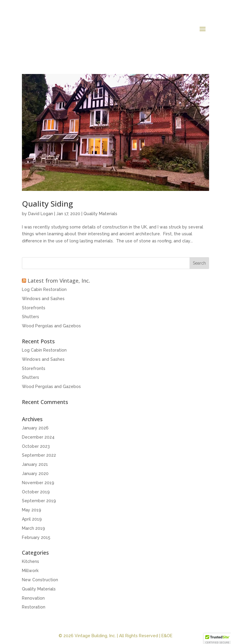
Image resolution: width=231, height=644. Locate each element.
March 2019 (33, 528)
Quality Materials (100, 214)
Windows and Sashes (43, 299)
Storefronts (34, 308)
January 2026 (35, 428)
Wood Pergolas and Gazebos (51, 326)
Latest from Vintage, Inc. (59, 281)
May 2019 (32, 510)
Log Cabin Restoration (44, 289)
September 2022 (39, 455)
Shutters (31, 317)
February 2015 (36, 537)
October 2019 (36, 492)
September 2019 (39, 501)
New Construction (40, 580)
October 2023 (36, 446)
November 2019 (38, 483)
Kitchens (31, 561)
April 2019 (32, 519)
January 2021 (35, 464)
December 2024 (38, 437)
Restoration (34, 607)
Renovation (33, 598)
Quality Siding (47, 204)
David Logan (41, 214)
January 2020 (35, 474)
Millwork (30, 571)
